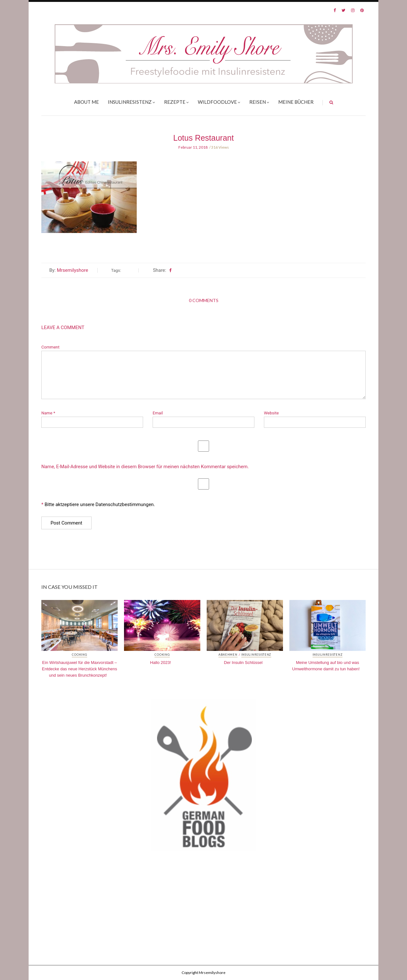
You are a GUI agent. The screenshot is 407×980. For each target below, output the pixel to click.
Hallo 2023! (161, 663)
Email (158, 413)
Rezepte (175, 102)
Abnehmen (228, 655)
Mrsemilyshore (72, 270)
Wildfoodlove (217, 102)
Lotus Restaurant (203, 138)
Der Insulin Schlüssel (243, 663)
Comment (50, 347)
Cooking (79, 655)
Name (48, 413)
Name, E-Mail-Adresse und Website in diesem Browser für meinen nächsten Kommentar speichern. (145, 467)
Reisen (258, 102)
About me (86, 102)
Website (271, 413)
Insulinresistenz (130, 102)
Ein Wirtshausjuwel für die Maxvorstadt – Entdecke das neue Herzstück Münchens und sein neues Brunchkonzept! (79, 669)
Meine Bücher (296, 102)
